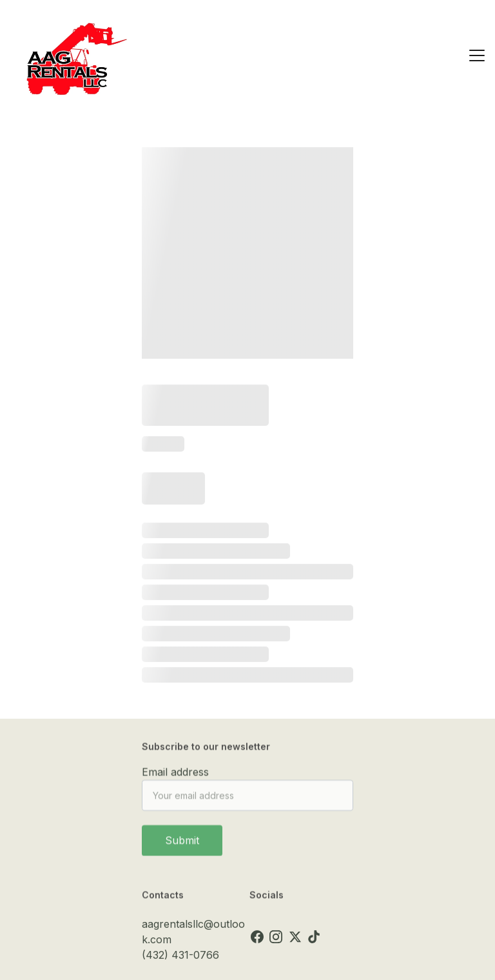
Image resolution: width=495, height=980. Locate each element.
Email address (175, 776)
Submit (182, 845)
